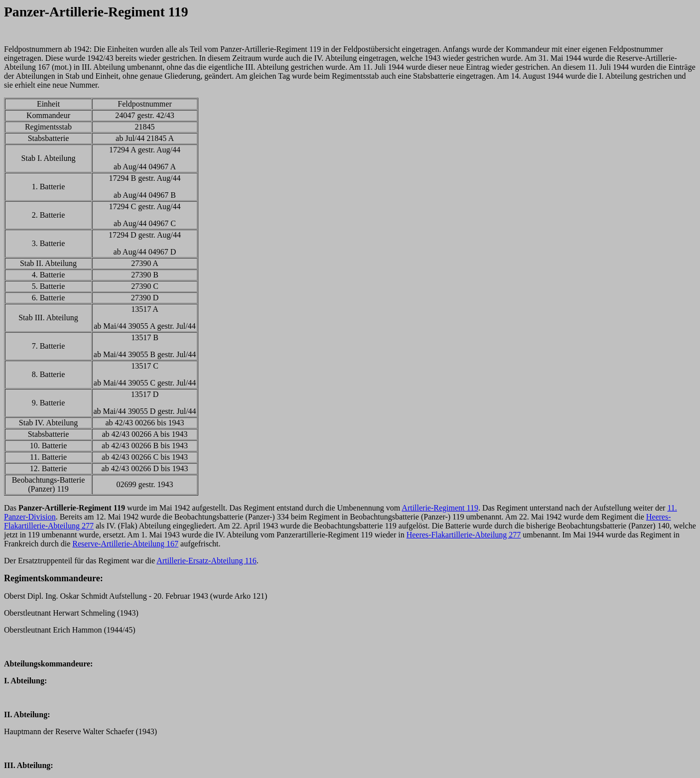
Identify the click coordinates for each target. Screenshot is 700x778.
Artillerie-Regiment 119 (440, 508)
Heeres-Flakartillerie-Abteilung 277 (464, 535)
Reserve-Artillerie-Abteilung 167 (125, 544)
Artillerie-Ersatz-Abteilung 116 (207, 561)
